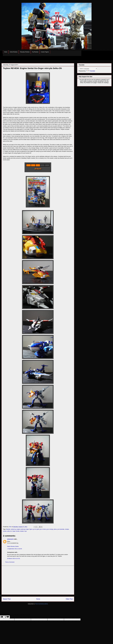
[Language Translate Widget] (88, 69)
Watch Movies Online (13, 546)
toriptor (22, 531)
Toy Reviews (35, 52)
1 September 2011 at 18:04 (15, 549)
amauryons (10, 539)
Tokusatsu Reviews (25, 52)
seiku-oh (9, 531)
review (5, 531)
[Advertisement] (38, 580)
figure (31, 529)
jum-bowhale (61, 529)
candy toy (13, 529)
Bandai (8, 529)
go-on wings (50, 529)
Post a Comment (10, 562)
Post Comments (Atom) (42, 604)
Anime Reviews (14, 52)
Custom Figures (45, 52)
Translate (90, 71)
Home (6, 52)
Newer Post (7, 599)
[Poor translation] (7, 617)
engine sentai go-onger (23, 529)
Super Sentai (16, 531)
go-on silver (43, 529)
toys (26, 531)
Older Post (69, 599)
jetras (55, 529)
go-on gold (36, 529)
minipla (67, 529)
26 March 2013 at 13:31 (14, 559)
